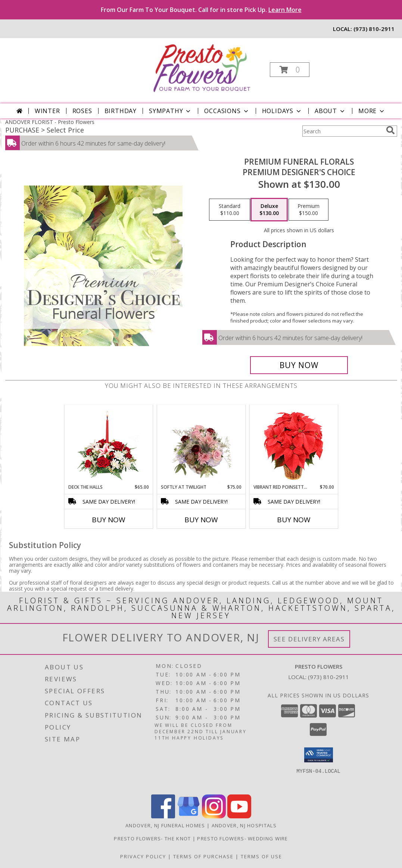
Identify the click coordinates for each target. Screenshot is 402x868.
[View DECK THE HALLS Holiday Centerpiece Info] (108, 444)
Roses (82, 111)
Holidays (282, 111)
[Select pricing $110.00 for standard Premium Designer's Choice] (230, 210)
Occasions (227, 111)
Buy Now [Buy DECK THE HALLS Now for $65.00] (109, 520)
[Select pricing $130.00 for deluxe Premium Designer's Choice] (269, 210)
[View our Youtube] (239, 816)
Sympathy (170, 111)
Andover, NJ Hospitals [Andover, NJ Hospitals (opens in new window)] (244, 825)
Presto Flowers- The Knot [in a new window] (153, 839)
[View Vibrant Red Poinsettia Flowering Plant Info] (294, 444)
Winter (47, 111)
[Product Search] (343, 131)
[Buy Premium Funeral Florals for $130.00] (299, 365)
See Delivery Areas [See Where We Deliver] (309, 639)
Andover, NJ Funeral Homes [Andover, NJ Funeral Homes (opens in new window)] (165, 825)
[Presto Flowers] (200, 67)
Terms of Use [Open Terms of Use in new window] (261, 856)
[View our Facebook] (163, 816)
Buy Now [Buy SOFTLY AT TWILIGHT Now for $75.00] (201, 520)
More (372, 111)
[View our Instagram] (214, 816)
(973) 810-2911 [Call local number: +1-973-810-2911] (374, 29)
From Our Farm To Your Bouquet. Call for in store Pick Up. (201, 10)
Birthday (121, 111)
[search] (390, 130)
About (330, 111)
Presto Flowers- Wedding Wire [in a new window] (242, 839)
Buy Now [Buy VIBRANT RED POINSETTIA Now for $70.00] (294, 520)
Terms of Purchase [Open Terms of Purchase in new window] (203, 856)
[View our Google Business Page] (188, 816)
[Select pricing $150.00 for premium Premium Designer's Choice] (308, 210)
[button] (290, 70)
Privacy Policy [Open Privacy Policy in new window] (143, 856)
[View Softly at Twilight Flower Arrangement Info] (201, 444)
